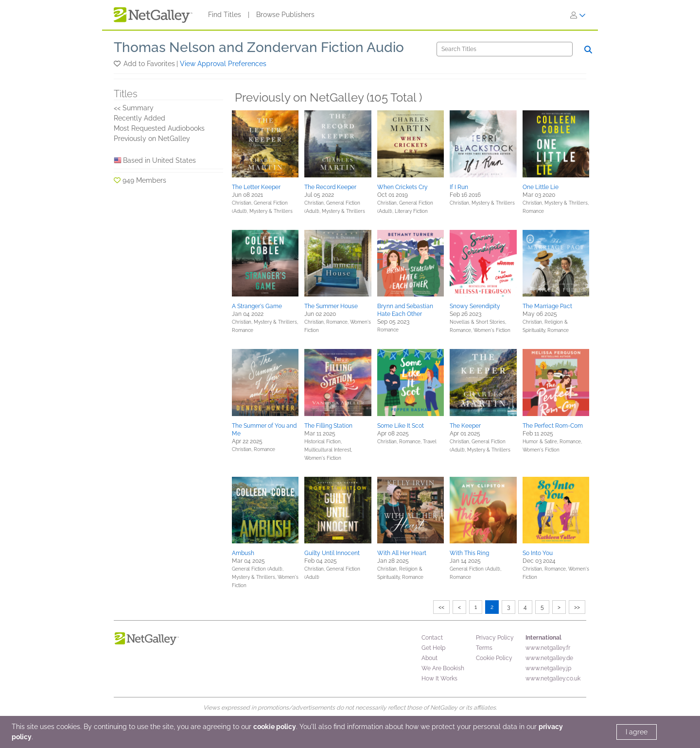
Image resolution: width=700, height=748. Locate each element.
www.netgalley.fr (548, 648)
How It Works (439, 678)
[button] (118, 64)
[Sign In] (578, 15)
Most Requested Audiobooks (159, 128)
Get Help (433, 648)
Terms (484, 648)
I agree (637, 732)
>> (577, 607)
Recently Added (140, 118)
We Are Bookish (443, 668)
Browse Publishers (285, 15)
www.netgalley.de (549, 658)
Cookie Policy (494, 658)
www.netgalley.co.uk (553, 678)
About (429, 658)
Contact (432, 638)
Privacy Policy (495, 638)
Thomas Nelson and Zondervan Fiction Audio (259, 47)
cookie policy (275, 727)
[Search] (505, 49)
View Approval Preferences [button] (223, 64)
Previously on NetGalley (152, 139)
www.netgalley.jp (548, 668)
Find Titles (225, 15)
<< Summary (134, 108)
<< (441, 607)
